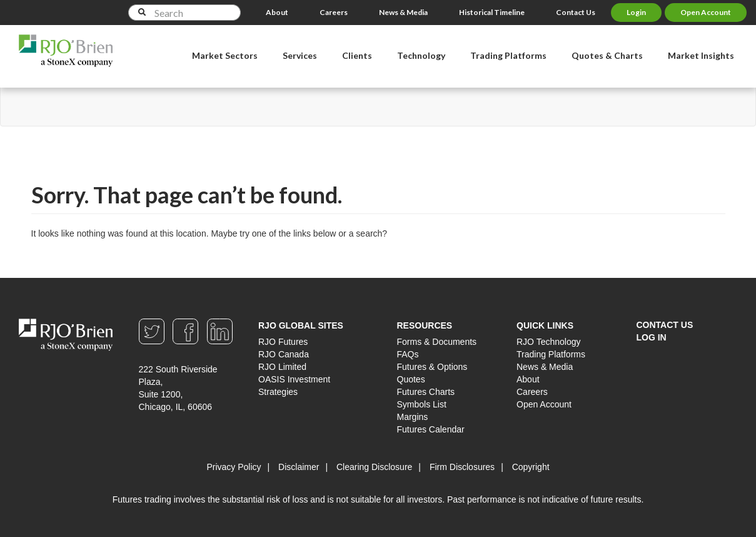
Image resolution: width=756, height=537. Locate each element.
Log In (652, 337)
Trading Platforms (551, 354)
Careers (334, 12)
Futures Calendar (431, 429)
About (277, 12)
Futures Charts (426, 392)
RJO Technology (548, 342)
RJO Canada (284, 354)
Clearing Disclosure (374, 467)
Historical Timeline (492, 12)
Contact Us (576, 12)
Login (636, 12)
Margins (413, 417)
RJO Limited (282, 367)
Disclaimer (299, 467)
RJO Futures (283, 342)
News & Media (403, 12)
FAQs (408, 354)
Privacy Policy (234, 467)
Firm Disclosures (462, 467)
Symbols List (422, 404)
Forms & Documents (437, 342)
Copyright (531, 467)
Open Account (706, 12)
